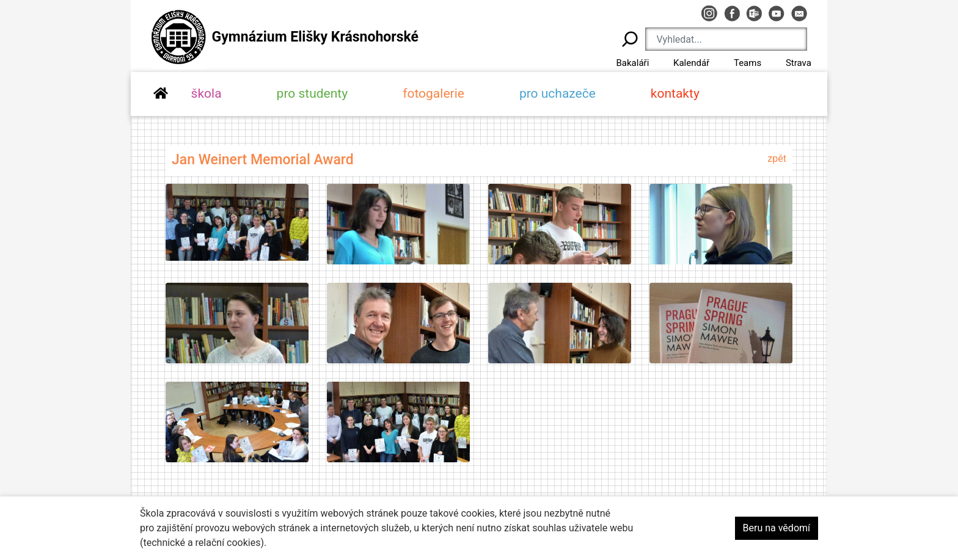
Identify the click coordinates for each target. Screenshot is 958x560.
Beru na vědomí (777, 528)
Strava (799, 63)
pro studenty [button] (313, 93)
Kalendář (691, 63)
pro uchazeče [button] (558, 93)
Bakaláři (632, 63)
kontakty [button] (675, 93)
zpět (777, 158)
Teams (748, 63)
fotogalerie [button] (433, 93)
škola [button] (207, 93)
